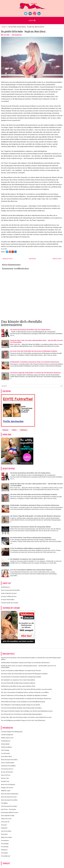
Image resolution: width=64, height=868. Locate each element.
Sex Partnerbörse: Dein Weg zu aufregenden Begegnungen (31, 538)
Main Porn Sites (7, 837)
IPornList (4, 834)
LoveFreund (5, 753)
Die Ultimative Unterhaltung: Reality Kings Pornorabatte (21, 705)
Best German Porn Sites (9, 760)
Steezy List (5, 778)
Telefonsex (24, 430)
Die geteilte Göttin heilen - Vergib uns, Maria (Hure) (23, 31)
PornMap (4, 803)
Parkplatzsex (6, 741)
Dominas (6, 430)
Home (4, 27)
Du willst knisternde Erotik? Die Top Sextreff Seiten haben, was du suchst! (26, 689)
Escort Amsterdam (8, 763)
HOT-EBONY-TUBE (8, 816)
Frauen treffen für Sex (9, 596)
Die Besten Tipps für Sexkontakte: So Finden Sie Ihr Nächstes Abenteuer (35, 373)
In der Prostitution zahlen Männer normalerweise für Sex (30, 548)
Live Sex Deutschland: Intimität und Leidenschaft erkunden (31, 570)
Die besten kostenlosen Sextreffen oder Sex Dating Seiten (30, 330)
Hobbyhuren (5, 587)
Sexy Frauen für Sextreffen (10, 590)
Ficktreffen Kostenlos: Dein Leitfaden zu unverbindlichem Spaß (23, 702)
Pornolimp (5, 844)
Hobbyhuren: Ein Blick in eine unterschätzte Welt (18, 686)
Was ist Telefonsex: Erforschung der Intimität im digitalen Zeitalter (24, 695)
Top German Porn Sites (9, 806)
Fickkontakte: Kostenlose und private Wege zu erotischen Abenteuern (35, 362)
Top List (4, 825)
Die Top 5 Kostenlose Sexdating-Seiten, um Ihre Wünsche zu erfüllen (25, 692)
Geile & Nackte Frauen (9, 593)
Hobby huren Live (7, 738)
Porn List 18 (5, 822)
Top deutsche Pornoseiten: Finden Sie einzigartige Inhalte (30, 527)
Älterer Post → (58, 259)
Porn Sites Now (6, 756)
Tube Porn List (6, 819)
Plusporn (4, 850)
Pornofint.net (6, 856)
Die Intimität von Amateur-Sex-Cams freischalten (27, 559)
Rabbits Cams (6, 791)
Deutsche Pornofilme (8, 766)
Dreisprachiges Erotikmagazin (12, 732)
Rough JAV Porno (7, 788)
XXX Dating (5, 750)
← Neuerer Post (7, 259)
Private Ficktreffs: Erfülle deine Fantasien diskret (18, 683)
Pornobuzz (5, 840)
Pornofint (4, 853)
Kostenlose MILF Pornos (10, 812)
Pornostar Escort (7, 769)
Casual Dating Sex (7, 735)
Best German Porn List (9, 797)
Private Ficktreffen (8, 600)
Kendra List (5, 781)
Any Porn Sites (6, 831)
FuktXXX (4, 828)
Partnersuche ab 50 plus (10, 603)
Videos (14, 430)
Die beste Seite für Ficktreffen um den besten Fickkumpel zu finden (34, 351)
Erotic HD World (7, 772)
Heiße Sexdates (6, 747)
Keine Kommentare (17, 35)
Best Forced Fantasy (8, 784)
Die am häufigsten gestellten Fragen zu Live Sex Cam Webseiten (23, 720)
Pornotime (5, 847)
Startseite (32, 259)
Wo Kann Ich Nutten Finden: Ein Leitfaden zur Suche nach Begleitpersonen (27, 711)
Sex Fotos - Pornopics (9, 809)
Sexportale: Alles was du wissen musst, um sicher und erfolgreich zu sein (26, 717)
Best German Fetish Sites (10, 794)
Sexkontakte (5, 744)
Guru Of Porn (6, 775)
